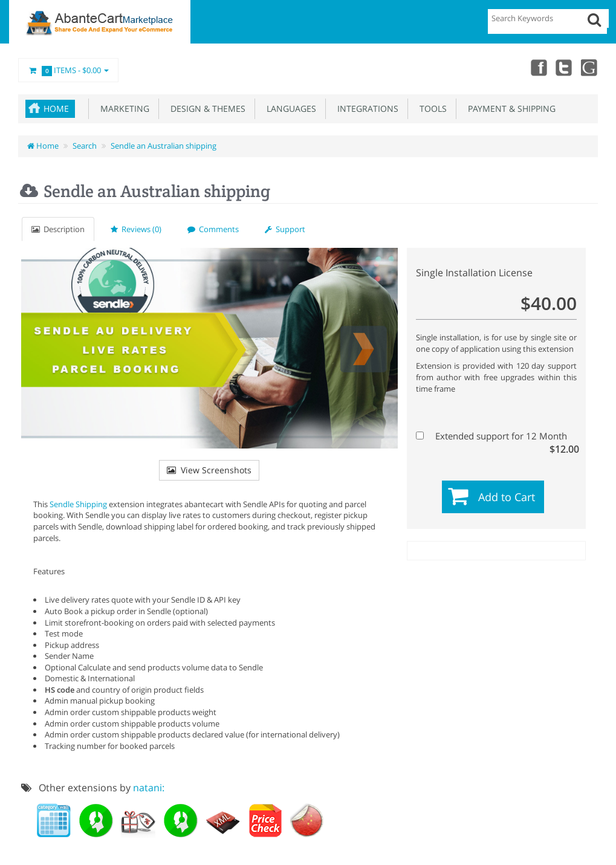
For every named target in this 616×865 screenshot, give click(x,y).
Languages (289, 109)
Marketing (122, 109)
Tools (431, 109)
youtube (589, 67)
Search (85, 146)
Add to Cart (507, 497)
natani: (149, 788)
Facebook (536, 67)
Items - (68, 71)
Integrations (365, 109)
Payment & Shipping (509, 109)
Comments (213, 229)
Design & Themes (206, 109)
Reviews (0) (136, 229)
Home (56, 109)
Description (58, 229)
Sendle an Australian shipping (164, 146)
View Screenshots (209, 470)
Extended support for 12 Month (495, 436)
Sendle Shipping (78, 504)
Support (285, 229)
